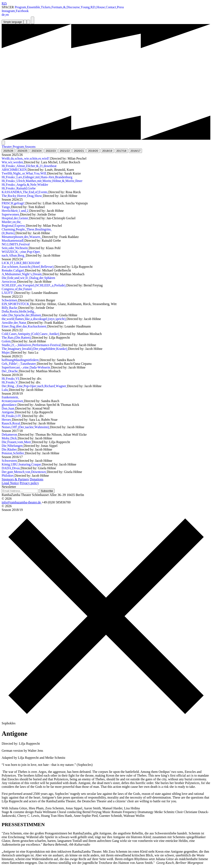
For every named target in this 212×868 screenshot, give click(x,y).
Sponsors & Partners (15, 479)
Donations (37, 479)
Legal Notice (10, 483)
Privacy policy (29, 483)
